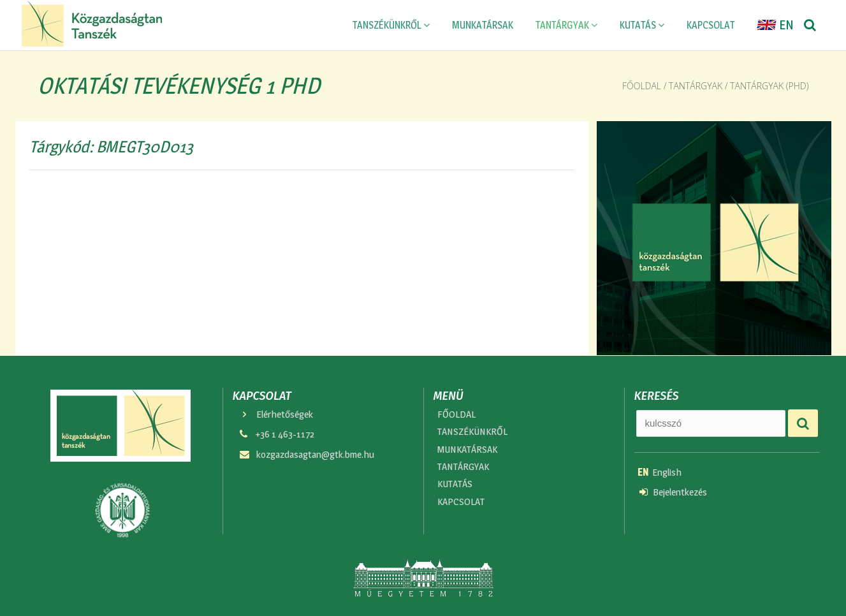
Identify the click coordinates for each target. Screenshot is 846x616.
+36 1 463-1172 (276, 434)
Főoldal (642, 86)
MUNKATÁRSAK (483, 25)
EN (775, 25)
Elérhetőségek (276, 414)
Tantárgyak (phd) (769, 86)
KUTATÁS (642, 25)
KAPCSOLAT (711, 25)
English (660, 472)
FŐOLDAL (456, 414)
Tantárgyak (696, 86)
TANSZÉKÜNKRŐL (391, 25)
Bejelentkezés (673, 492)
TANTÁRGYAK (566, 25)
